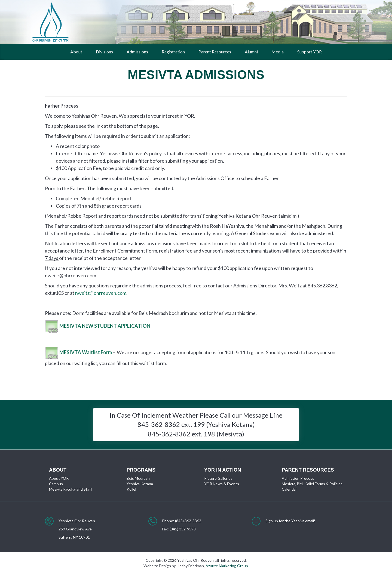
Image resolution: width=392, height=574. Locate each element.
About (76, 52)
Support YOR (310, 52)
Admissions (137, 52)
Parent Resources (215, 52)
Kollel (131, 489)
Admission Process (298, 478)
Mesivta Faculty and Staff (71, 489)
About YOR (59, 478)
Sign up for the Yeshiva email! (290, 521)
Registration (173, 52)
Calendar (289, 489)
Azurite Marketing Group (227, 566)
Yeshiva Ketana (140, 484)
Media (278, 52)
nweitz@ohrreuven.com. (101, 293)
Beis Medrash (138, 478)
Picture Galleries (218, 478)
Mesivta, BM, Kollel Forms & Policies (312, 484)
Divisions (104, 52)
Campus (56, 484)
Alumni (251, 52)
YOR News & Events (222, 484)
